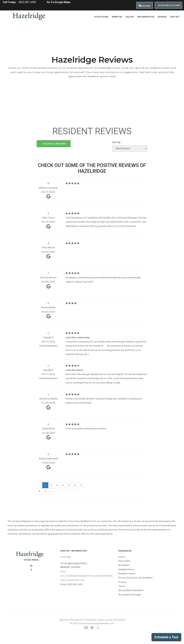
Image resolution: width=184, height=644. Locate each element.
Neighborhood (146, 17)
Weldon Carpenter (48, 188)
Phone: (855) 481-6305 (71, 590)
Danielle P (48, 340)
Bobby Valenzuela (48, 463)
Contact (175, 17)
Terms (122, 593)
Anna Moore (48, 249)
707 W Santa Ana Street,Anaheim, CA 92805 (74, 571)
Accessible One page (130, 601)
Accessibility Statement (132, 597)
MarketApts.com (106, 629)
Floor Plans (101, 17)
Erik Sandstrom (48, 279)
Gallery (130, 17)
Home (122, 562)
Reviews (162, 17)
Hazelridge (66, 562)
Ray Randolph (48, 310)
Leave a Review (54, 144)
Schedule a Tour (166, 637)
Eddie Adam (48, 433)
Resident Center (128, 580)
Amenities (117, 17)
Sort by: (116, 142)
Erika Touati (48, 218)
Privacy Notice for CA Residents (136, 584)
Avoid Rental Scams (168, 5)
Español (145, 5)
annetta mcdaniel (48, 403)
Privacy (123, 588)
